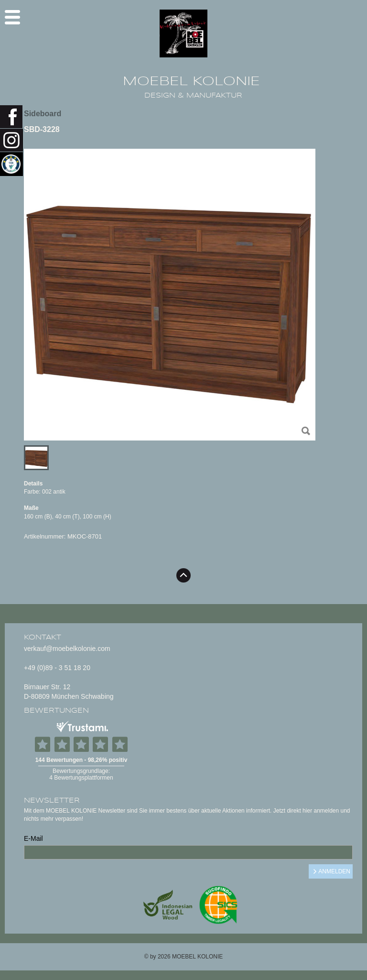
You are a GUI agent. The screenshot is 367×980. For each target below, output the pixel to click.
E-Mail (33, 838)
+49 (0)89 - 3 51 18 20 (57, 668)
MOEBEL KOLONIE (191, 81)
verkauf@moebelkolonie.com (67, 649)
